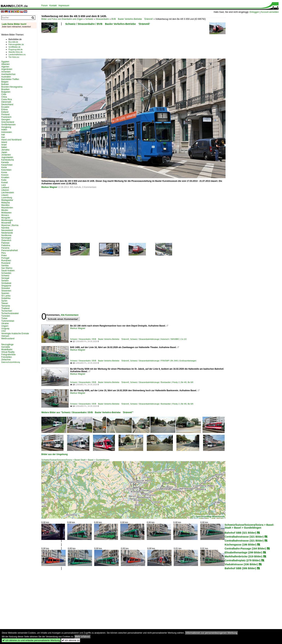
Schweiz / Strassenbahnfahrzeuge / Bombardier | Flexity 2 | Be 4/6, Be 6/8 (162, 382)
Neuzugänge (7, 344)
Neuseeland (7, 230)
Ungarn (5, 326)
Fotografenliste (8, 355)
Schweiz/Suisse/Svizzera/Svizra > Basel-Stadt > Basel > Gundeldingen (75, 460)
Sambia (5, 266)
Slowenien (6, 291)
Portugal (5, 258)
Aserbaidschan (8, 74)
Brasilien (5, 89)
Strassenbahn (102, 19)
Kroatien (5, 177)
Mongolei (6, 218)
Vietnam (5, 336)
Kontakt (53, 6)
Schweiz (89, 19)
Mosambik (6, 223)
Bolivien (5, 84)
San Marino (7, 268)
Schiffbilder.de (14, 47)
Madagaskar (7, 200)
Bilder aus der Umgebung (54, 454)
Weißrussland (8, 339)
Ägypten (5, 62)
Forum (45, 6)
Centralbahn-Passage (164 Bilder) (245, 549)
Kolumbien (6, 170)
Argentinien (7, 69)
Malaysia (5, 203)
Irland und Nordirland (11, 140)
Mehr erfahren (83, 637)
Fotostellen (7, 357)
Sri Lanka (6, 296)
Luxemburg (7, 198)
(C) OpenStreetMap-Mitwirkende (208, 517)
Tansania (6, 306)
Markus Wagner (49, 187)
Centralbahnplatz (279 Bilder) (243, 560)
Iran (3, 137)
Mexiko (5, 210)
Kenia (4, 167)
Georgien (6, 120)
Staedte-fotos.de (15, 52)
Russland (6, 263)
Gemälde (6, 347)
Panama (5, 248)
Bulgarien (6, 92)
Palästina (6, 245)
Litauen (5, 195)
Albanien (5, 64)
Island (4, 142)
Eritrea (4, 109)
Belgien (5, 82)
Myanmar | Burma (10, 225)
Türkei (4, 318)
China (4, 97)
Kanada (5, 162)
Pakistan (5, 243)
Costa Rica (7, 99)
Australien (6, 77)
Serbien (5, 281)
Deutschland (7, 104)
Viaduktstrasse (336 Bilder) (241, 564)
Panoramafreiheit (9, 250)
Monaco (5, 215)
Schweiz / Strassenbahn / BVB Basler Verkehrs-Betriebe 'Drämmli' (108, 24)
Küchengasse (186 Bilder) (240, 545)
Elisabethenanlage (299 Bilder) (243, 552)
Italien (4, 147)
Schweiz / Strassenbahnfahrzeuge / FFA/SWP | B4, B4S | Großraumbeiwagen (163, 361)
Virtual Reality (8, 352)
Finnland (5, 115)
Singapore (6, 286)
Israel (4, 145)
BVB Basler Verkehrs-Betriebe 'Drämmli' (132, 19)
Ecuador (5, 107)
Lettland (5, 188)
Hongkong (6, 127)
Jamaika (5, 150)
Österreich (6, 240)
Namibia (5, 228)
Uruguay (5, 328)
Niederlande (7, 233)
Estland (5, 112)
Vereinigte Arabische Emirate (15, 334)
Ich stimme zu (71, 640)
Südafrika (6, 298)
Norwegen (6, 238)
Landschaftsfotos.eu (17, 54)
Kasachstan (7, 165)
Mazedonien (7, 208)
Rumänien (6, 261)
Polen (4, 255)
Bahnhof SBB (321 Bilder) (240, 533)
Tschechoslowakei (10, 313)
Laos (4, 185)
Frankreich (6, 117)
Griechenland (8, 122)
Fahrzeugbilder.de (16, 44)
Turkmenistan (8, 321)
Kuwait (4, 182)
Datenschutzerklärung (11, 362)
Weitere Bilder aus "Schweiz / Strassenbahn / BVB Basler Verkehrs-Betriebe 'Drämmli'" (87, 412)
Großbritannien (8, 125)
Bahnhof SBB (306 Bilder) (240, 568)
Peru (4, 253)
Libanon (5, 190)
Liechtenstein (8, 193)
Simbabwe (6, 283)
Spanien (5, 293)
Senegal (5, 278)
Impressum (64, 6)
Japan (4, 152)
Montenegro (7, 220)
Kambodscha (8, 160)
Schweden (6, 273)
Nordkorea (6, 235)
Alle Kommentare (70, 315)
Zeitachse (6, 360)
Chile (4, 94)
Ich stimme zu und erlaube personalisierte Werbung (31, 640)
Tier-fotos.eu (14, 57)
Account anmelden (270, 12)
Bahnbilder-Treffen (10, 79)
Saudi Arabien (8, 271)
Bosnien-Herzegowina (12, 87)
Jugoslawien (7, 157)
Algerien (5, 67)
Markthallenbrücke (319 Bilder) (244, 556)
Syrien (4, 301)
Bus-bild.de (13, 42)
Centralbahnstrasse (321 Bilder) (244, 537)
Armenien (6, 72)
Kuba (4, 180)
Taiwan (5, 303)
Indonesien (7, 132)
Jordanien (6, 155)
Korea (4, 172)
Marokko (5, 205)
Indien (4, 130)
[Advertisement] (133, 43)
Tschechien (7, 311)
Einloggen (254, 12)
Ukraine (5, 323)
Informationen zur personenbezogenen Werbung (211, 633)
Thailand (5, 308)
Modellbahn (7, 350)
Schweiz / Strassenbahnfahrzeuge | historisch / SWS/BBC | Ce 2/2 (158, 339)
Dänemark (6, 102)
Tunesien (6, 316)
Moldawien (6, 213)
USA (4, 331)
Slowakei (6, 288)
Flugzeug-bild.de (16, 49)
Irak (3, 135)
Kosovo (5, 175)
